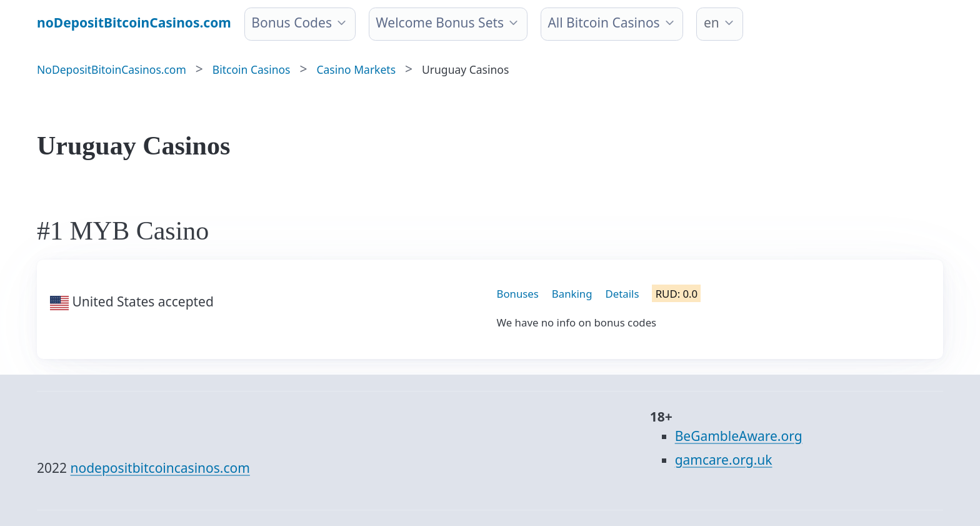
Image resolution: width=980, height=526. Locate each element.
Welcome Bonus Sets (440, 23)
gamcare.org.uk (724, 460)
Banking (572, 294)
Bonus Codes (292, 23)
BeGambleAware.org (739, 436)
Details (622, 294)
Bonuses (518, 294)
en (712, 23)
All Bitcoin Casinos (603, 23)
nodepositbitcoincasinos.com (160, 468)
